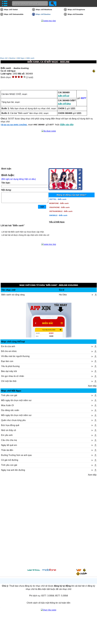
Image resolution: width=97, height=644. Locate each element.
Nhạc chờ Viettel (11, 10)
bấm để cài (64, 96)
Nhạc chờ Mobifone (44, 10)
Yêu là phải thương (10, 366)
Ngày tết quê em (9, 445)
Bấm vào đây (67, 125)
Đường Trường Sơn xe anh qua (16, 455)
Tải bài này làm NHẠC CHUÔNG (14, 125)
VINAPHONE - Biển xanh (59, 207)
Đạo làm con (7, 361)
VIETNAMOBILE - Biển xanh (61, 211)
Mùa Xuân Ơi (7, 405)
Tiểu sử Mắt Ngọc (57, 222)
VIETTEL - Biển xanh (58, 199)
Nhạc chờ (4, 58)
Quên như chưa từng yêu (13, 420)
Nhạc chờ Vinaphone (76, 10)
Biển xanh (30, 58)
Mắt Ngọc (21, 58)
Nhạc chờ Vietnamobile (14, 14)
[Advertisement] (48, 522)
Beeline (12, 58)
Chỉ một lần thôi (9, 381)
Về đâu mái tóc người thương (15, 356)
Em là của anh (8, 346)
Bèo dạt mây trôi (9, 371)
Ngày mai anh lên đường (13, 470)
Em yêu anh (7, 435)
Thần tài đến (7, 450)
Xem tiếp (92, 386)
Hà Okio (63, 295)
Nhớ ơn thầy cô (9, 430)
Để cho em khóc (9, 351)
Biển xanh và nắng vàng (13, 295)
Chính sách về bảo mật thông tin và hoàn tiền (48, 603)
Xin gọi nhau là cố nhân (13, 376)
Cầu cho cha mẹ (9, 440)
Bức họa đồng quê (10, 425)
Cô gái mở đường (10, 460)
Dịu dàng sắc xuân (10, 410)
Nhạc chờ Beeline (43, 14)
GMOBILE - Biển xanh (58, 215)
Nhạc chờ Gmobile (75, 14)
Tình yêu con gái (9, 395)
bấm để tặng (64, 104)
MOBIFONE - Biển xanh (59, 203)
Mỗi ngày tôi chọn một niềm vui (16, 400)
